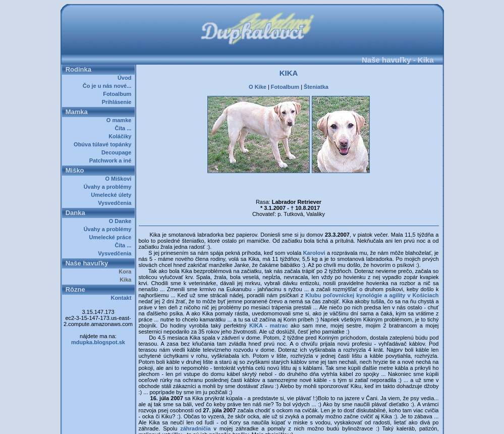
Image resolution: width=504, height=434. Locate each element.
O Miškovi (120, 179)
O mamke (121, 120)
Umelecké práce (112, 237)
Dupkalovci (269, 423)
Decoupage (118, 152)
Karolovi (315, 231)
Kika (127, 280)
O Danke (122, 221)
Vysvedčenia (116, 203)
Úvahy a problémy (109, 187)
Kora (126, 272)
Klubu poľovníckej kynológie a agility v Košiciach (372, 274)
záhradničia (195, 407)
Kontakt (122, 298)
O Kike (258, 84)
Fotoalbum (119, 94)
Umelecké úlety (113, 195)
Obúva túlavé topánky (104, 144)
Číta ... (124, 128)
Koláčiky (121, 136)
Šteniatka (316, 84)
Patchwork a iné (112, 160)
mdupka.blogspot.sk (98, 342)
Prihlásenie (118, 102)
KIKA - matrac (269, 304)
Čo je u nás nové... (109, 86)
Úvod (126, 78)
